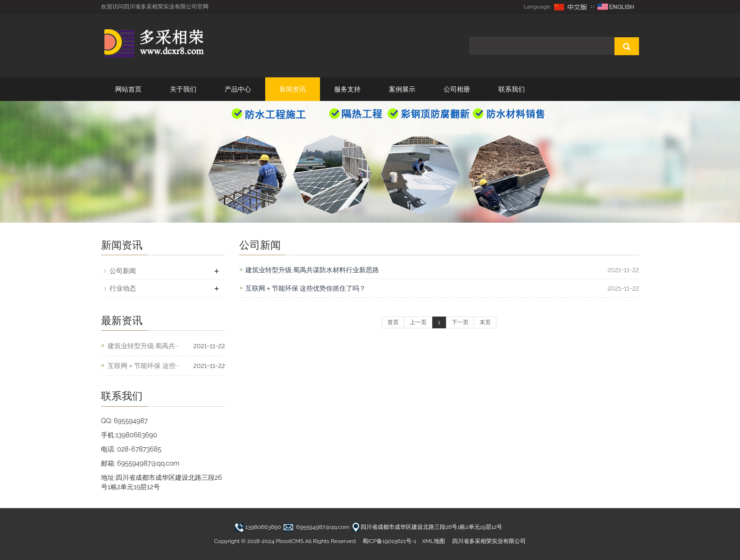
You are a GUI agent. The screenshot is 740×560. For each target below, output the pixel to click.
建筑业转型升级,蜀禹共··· (143, 346)
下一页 (460, 322)
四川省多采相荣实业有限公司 (489, 541)
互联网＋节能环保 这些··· (143, 366)
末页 (485, 322)
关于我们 (183, 89)
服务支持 (347, 89)
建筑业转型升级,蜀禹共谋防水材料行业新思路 (312, 270)
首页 (393, 322)
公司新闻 (123, 271)
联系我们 (512, 89)
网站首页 (128, 89)
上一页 (418, 322)
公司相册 (457, 89)
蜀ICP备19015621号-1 (390, 541)
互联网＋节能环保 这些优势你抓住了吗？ (306, 288)
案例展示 (402, 89)
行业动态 (123, 288)
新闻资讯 (293, 89)
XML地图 (433, 541)
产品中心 (238, 89)
